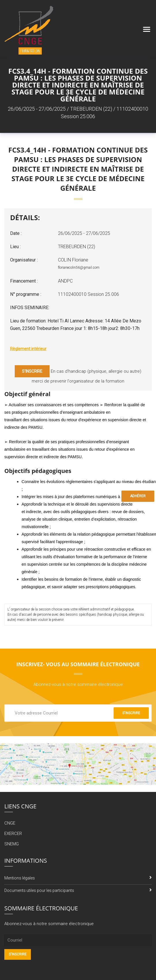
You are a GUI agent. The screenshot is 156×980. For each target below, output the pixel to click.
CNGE (10, 823)
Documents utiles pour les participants (39, 890)
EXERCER (13, 834)
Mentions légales (20, 878)
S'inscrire (32, 371)
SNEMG (12, 844)
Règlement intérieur (28, 349)
